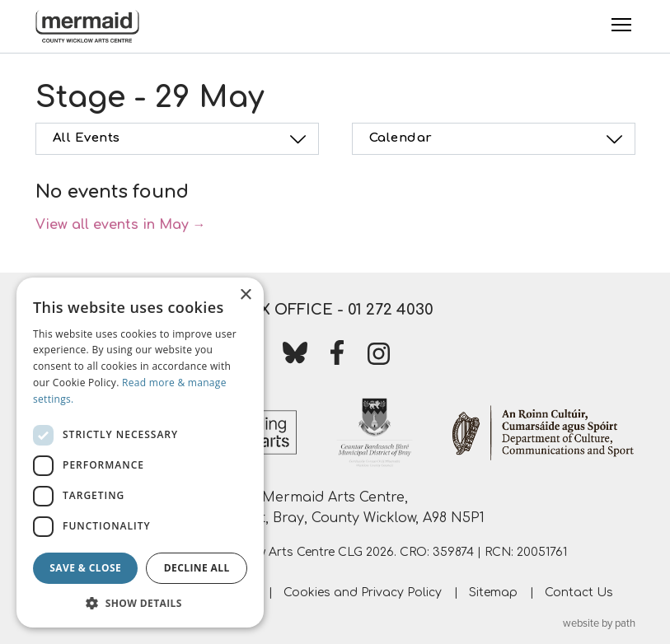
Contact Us (579, 593)
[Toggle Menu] (621, 25)
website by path (599, 623)
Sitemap (493, 593)
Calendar (499, 139)
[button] (140, 603)
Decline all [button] (197, 568)
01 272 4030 (391, 310)
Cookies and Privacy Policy (363, 593)
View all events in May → (121, 225)
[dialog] (140, 453)
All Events (182, 139)
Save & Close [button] (85, 568)
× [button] (245, 295)
